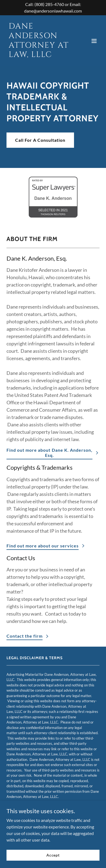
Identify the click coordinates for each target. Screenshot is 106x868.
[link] (39, 55)
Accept (53, 855)
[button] (94, 41)
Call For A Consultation (40, 140)
